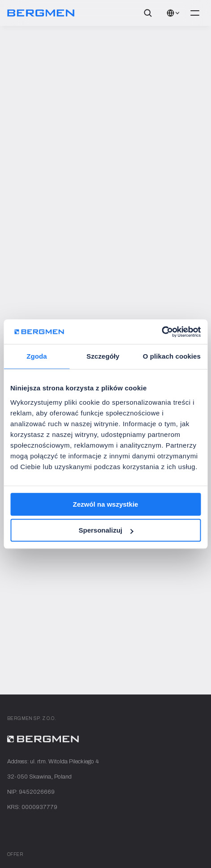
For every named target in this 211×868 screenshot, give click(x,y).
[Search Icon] (148, 13)
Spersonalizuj (106, 530)
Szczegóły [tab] (103, 356)
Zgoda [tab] (37, 356)
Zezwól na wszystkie (106, 504)
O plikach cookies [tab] (172, 356)
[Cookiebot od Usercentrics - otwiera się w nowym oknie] (161, 332)
